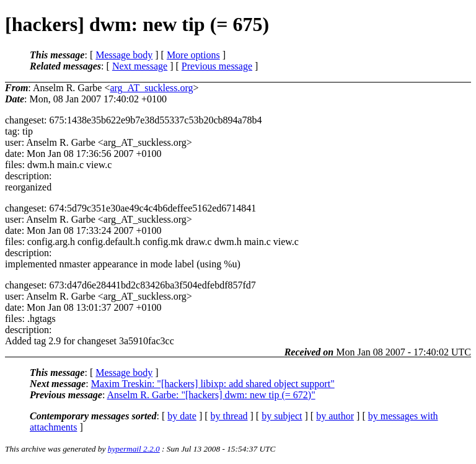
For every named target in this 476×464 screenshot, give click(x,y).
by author (335, 416)
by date (182, 416)
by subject (282, 416)
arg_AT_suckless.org (151, 88)
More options (193, 55)
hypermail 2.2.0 (134, 449)
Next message (140, 66)
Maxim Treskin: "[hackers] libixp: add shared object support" (213, 384)
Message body (124, 55)
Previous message (217, 66)
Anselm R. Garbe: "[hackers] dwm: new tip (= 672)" (211, 395)
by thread (229, 416)
